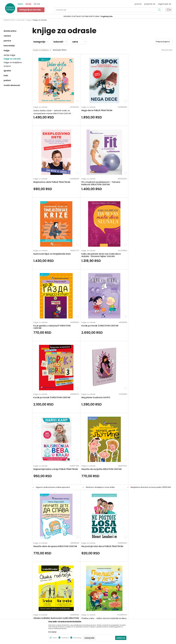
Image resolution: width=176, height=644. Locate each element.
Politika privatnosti (97, 576)
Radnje (49, 593)
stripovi (7, 66)
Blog (48, 589)
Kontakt (50, 586)
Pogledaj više (107, 16)
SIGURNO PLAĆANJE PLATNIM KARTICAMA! (82, 16)
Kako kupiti (94, 583)
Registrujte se (164, 4)
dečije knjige (9, 55)
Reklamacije (94, 600)
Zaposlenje (51, 579)
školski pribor (10, 31)
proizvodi (21, 20)
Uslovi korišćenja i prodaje (100, 579)
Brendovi (50, 596)
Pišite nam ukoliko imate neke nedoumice (91, 555)
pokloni (7, 80)
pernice (7, 41)
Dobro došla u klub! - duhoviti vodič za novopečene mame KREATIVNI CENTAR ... (47, 100)
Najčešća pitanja (96, 610)
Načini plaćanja (96, 586)
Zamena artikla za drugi (99, 596)
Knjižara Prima (9, 20)
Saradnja (50, 583)
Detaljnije (52, 632)
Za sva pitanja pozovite (25, 555)
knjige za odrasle (12, 59)
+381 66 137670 (10, 588)
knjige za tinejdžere (13, 62)
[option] (88, 16)
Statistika (65, 638)
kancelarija (9, 46)
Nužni (55, 638)
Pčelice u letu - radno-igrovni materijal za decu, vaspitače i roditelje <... (152, 282)
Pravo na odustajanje (98, 607)
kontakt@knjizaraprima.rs (14, 595)
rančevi (7, 36)
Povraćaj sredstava (97, 603)
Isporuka (93, 593)
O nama (50, 576)
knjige (29, 20)
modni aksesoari (12, 85)
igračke (7, 71)
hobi (6, 76)
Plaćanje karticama (97, 589)
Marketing (77, 638)
